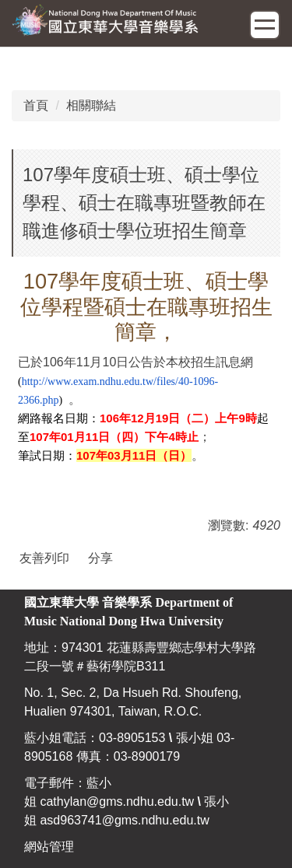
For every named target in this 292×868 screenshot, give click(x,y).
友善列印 (44, 558)
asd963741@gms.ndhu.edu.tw (124, 820)
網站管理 (49, 847)
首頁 (36, 105)
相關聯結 (91, 105)
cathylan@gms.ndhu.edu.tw (117, 801)
